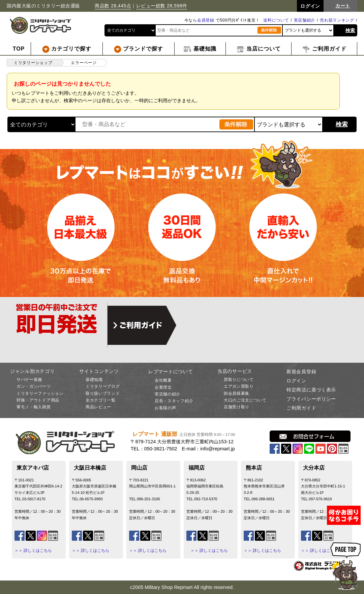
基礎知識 (94, 380)
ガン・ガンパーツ (34, 386)
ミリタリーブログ (103, 386)
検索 (350, 30)
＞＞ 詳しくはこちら (33, 551)
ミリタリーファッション (40, 393)
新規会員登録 (301, 372)
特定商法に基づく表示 (311, 390)
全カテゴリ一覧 (101, 400)
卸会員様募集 (237, 393)
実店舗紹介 (305, 20)
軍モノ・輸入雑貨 (34, 407)
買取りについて (239, 380)
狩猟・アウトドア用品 (38, 400)
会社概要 (163, 380)
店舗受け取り (237, 407)
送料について (276, 20)
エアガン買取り (239, 386)
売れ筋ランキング (337, 20)
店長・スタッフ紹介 (174, 401)
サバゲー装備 (29, 380)
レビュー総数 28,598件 (162, 6)
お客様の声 (165, 408)
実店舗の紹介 (168, 394)
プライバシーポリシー (311, 399)
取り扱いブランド (103, 393)
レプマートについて (171, 372)
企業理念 (163, 387)
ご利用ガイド (301, 408)
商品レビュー (98, 407)
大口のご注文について (245, 400)
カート (343, 6)
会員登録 (206, 20)
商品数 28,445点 (113, 6)
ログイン (296, 381)
